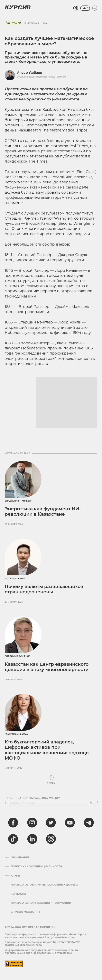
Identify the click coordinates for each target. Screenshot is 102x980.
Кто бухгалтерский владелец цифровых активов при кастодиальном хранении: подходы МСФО (47, 750)
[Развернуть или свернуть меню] (95, 8)
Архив (15, 876)
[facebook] (13, 823)
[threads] (51, 839)
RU (85, 8)
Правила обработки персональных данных (44, 885)
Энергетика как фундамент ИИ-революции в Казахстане (43, 511)
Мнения (13, 23)
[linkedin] (32, 839)
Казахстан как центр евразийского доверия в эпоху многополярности (47, 667)
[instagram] (32, 823)
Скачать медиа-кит (25, 912)
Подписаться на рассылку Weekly (34, 798)
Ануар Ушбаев (30, 73)
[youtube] (70, 823)
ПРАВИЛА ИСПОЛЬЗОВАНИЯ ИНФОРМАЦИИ (41, 903)
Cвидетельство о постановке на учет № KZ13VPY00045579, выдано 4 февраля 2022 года (43, 944)
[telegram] (89, 823)
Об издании (20, 858)
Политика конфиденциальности (36, 867)
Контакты (18, 894)
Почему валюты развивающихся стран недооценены (44, 589)
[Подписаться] (94, 803)
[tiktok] (13, 839)
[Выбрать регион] (76, 8)
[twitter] (51, 823)
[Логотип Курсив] (18, 7)
